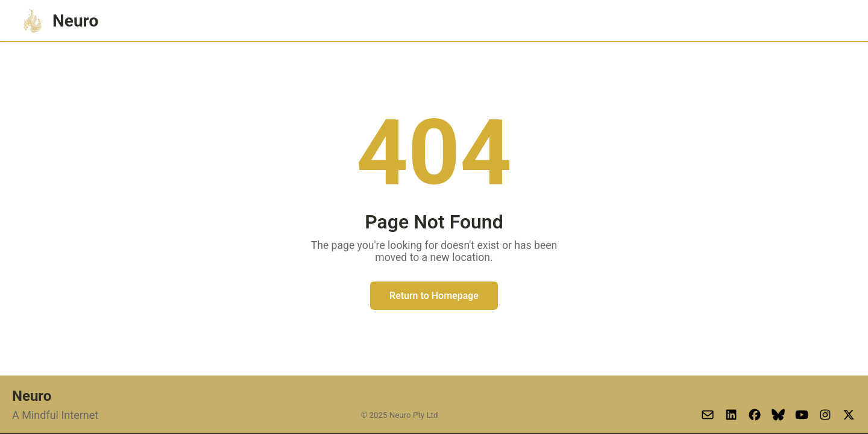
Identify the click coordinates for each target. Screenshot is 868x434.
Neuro (59, 21)
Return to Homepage (434, 296)
